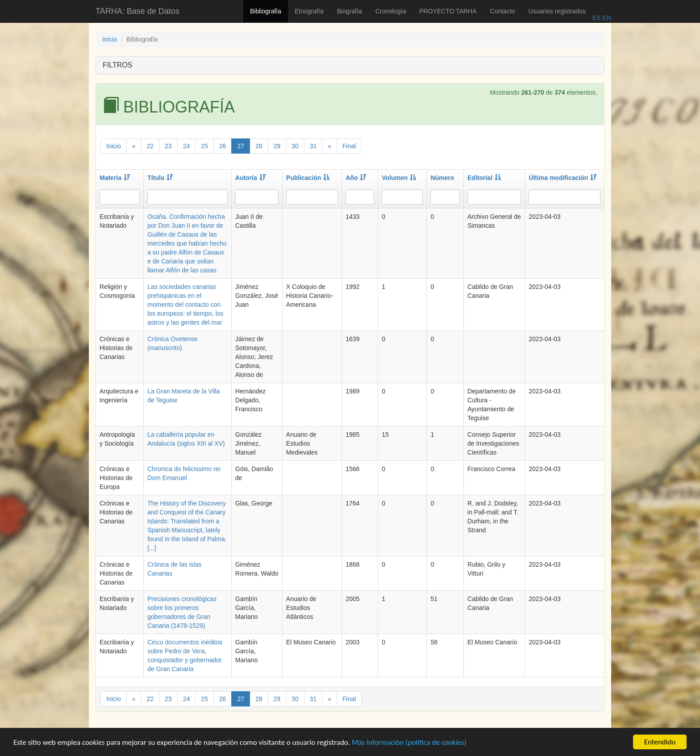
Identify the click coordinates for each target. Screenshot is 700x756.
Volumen (399, 178)
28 (259, 146)
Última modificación (562, 178)
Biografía (350, 11)
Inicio (110, 39)
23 (168, 146)
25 (204, 146)
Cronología (391, 11)
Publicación (308, 178)
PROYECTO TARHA (448, 11)
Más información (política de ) (409, 745)
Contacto (503, 11)
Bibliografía (266, 11)
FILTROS (117, 65)
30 (295, 146)
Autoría (250, 178)
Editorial (484, 178)
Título (160, 178)
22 (150, 146)
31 (313, 146)
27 (241, 146)
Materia (115, 178)
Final (349, 146)
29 (277, 146)
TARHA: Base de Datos (137, 11)
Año (356, 178)
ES (597, 18)
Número (442, 178)
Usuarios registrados (557, 11)
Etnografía (309, 11)
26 (223, 146)
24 (187, 146)
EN (606, 18)
